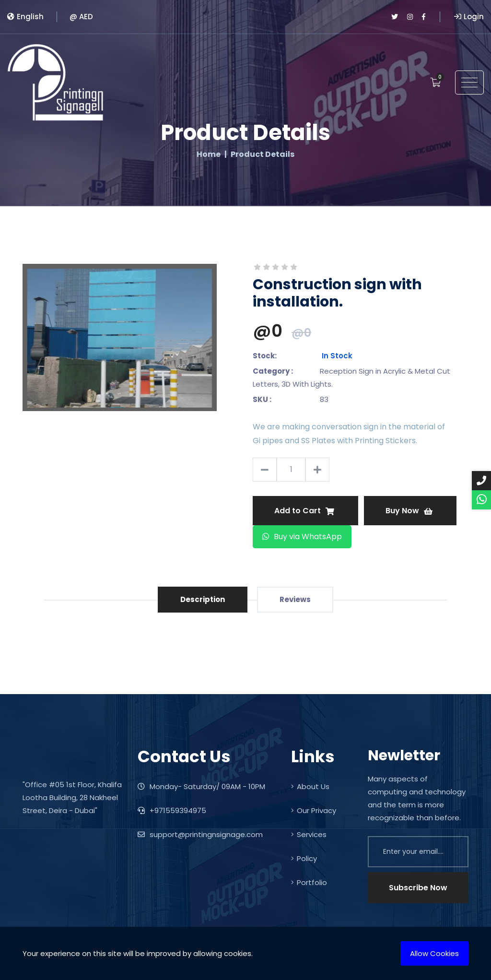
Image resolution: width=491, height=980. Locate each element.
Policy (304, 858)
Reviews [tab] (295, 599)
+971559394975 (172, 810)
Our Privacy (314, 810)
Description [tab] (203, 599)
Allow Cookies (434, 953)
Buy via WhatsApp (302, 537)
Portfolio (309, 882)
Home (209, 154)
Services (309, 834)
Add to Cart (304, 511)
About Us (310, 786)
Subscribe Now (418, 888)
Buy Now (409, 511)
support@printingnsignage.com (200, 834)
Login (469, 17)
